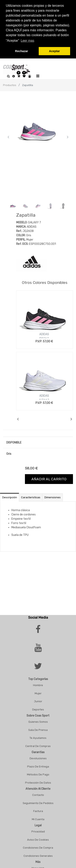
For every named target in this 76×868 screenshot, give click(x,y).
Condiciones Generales (38, 854)
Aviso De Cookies (38, 838)
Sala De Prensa (38, 729)
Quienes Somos (38, 721)
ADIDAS (44, 333)
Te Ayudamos (38, 737)
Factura (38, 810)
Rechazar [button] (21, 51)
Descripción (10, 496)
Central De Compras (38, 745)
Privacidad (38, 830)
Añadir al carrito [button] (49, 478)
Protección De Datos (38, 781)
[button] (8, 136)
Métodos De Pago (38, 773)
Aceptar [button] (55, 51)
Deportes (38, 708)
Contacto (38, 794)
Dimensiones (52, 496)
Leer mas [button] (27, 41)
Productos (10, 84)
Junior (38, 700)
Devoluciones (38, 757)
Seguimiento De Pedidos (38, 802)
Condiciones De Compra (38, 846)
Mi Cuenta (38, 818)
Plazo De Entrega (38, 765)
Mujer (38, 692)
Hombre (38, 684)
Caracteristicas (31, 496)
